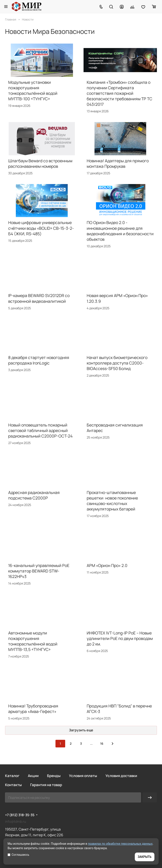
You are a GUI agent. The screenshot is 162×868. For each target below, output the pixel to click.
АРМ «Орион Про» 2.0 (107, 565)
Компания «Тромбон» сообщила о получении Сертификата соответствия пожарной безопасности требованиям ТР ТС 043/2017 (119, 93)
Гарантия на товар (46, 785)
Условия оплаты (83, 776)
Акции (33, 776)
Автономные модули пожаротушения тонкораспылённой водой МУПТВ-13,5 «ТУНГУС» (33, 641)
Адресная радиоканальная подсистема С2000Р (34, 495)
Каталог (12, 776)
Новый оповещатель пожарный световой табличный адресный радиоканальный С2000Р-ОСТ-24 (40, 431)
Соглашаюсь (18, 855)
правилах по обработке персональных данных (120, 844)
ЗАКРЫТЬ (145, 857)
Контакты (13, 785)
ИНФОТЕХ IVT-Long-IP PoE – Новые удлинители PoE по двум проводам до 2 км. (120, 638)
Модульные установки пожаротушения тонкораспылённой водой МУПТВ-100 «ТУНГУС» (33, 91)
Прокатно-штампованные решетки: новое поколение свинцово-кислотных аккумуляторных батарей (112, 501)
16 (102, 744)
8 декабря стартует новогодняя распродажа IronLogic (39, 360)
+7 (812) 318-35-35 (20, 815)
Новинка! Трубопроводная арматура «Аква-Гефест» (33, 709)
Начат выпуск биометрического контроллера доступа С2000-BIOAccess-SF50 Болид (117, 363)
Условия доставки (121, 776)
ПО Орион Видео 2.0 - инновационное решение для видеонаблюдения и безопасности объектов (120, 231)
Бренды (54, 776)
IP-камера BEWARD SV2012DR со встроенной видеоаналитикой (39, 298)
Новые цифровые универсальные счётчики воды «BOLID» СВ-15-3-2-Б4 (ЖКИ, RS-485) (41, 228)
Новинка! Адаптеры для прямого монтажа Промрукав (118, 164)
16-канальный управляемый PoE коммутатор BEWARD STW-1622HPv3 (39, 571)
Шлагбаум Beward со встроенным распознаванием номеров (40, 164)
